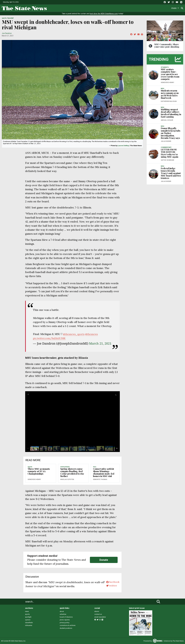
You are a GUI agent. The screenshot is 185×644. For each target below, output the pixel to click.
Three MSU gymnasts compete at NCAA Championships (39, 471)
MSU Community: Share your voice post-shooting (167, 46)
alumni (97, 611)
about (62, 611)
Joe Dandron (7, 33)
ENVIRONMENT (65, 467)
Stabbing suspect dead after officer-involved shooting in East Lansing (171, 113)
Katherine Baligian (169, 101)
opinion (28, 620)
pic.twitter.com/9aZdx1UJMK (51, 338)
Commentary (119, 8)
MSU (95, 467)
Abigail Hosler (167, 120)
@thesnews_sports (75, 334)
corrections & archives (68, 625)
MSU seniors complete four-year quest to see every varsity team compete (170, 74)
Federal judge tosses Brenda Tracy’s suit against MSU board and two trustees (171, 173)
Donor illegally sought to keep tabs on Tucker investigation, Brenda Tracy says (171, 133)
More (164, 8)
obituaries (29, 625)
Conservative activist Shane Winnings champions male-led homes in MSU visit (104, 472)
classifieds (29, 623)
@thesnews (94, 334)
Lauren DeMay (123, 146)
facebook (112, 582)
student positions (66, 628)
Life (79, 8)
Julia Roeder (166, 141)
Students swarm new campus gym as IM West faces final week (170, 94)
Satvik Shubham (167, 160)
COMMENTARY (166, 147)
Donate (175, 8)
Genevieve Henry (34, 479)
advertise (63, 614)
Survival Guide (103, 8)
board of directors (66, 617)
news (27, 611)
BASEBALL (11, 18)
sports (27, 614)
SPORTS (4, 18)
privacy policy (65, 623)
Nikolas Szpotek (67, 479)
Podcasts (135, 8)
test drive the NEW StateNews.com (104, 14)
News (69, 8)
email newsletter (100, 617)
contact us (98, 614)
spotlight (28, 617)
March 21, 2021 (100, 343)
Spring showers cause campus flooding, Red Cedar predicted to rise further (72, 472)
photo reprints (65, 620)
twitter (111, 586)
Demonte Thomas (100, 479)
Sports (88, 8)
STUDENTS (165, 67)
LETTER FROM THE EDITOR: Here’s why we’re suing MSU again (169, 153)
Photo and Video (151, 8)
